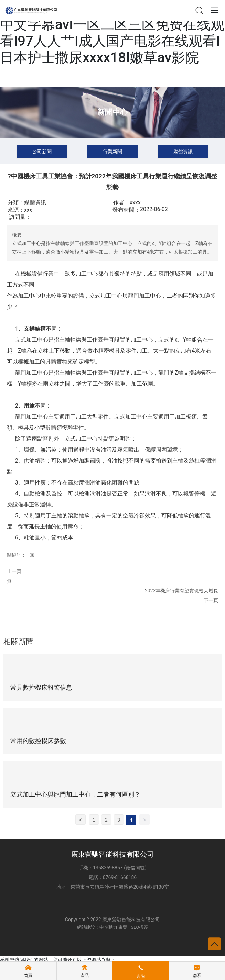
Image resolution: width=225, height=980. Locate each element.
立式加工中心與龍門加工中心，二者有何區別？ (75, 794)
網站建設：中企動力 (97, 927)
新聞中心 (112, 112)
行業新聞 (112, 152)
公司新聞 (42, 152)
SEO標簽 (139, 927)
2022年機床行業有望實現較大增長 (181, 591)
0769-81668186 (120, 877)
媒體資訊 (183, 152)
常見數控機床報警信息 (41, 687)
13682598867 (108, 868)
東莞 (123, 927)
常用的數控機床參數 (38, 741)
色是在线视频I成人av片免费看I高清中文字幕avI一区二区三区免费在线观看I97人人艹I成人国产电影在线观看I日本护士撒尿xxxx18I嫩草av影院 (112, 33)
